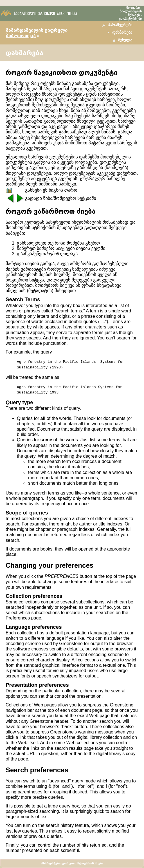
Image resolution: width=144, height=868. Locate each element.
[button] (118, 25)
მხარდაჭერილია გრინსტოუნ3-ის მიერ (72, 863)
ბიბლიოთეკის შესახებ (131, 13)
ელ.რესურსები (130, 19)
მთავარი (133, 8)
